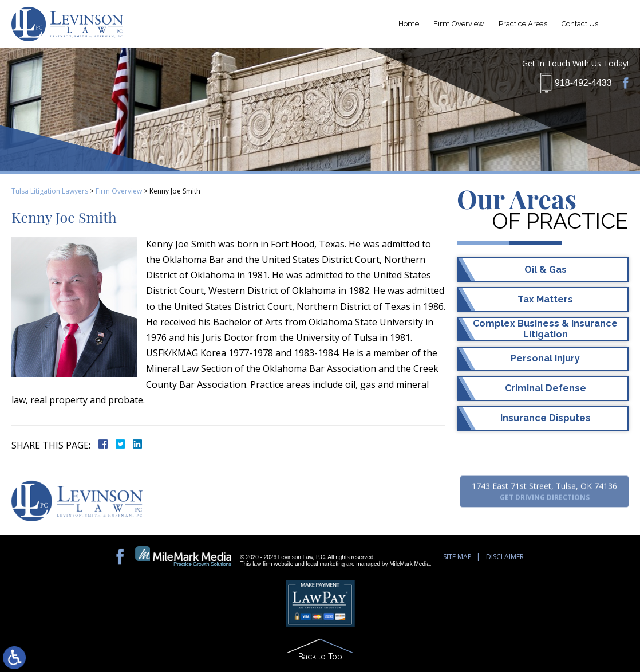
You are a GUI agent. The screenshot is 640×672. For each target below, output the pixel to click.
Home (409, 24)
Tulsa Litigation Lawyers (50, 191)
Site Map (457, 557)
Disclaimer (505, 557)
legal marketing (326, 564)
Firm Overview (459, 24)
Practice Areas (523, 24)
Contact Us (580, 24)
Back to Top (320, 656)
